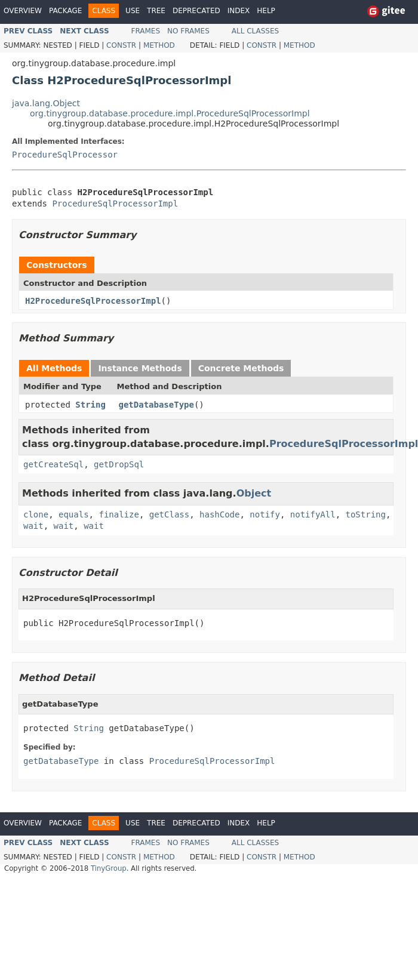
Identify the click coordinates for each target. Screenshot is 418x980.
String (90, 405)
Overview (23, 11)
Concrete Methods (241, 368)
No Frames (188, 31)
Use (133, 11)
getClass (169, 514)
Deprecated (196, 11)
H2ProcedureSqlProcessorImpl (93, 301)
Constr (121, 45)
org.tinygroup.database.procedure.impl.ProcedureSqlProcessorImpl (170, 113)
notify (265, 514)
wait (33, 526)
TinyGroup (109, 868)
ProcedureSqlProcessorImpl (115, 204)
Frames (146, 31)
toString (366, 514)
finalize (119, 514)
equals (74, 514)
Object (254, 493)
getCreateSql (53, 464)
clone (36, 514)
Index (239, 11)
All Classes (255, 31)
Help (266, 11)
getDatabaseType (156, 405)
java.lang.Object (46, 103)
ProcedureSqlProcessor (65, 155)
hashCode (219, 514)
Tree (156, 11)
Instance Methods (140, 368)
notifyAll (313, 514)
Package (65, 11)
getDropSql (119, 464)
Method (159, 45)
